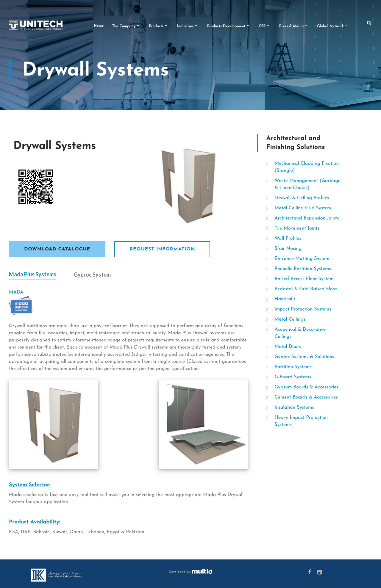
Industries (185, 26)
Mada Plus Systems (33, 274)
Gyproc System (92, 275)
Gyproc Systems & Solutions (304, 357)
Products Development (226, 26)
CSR (262, 26)
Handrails (285, 299)
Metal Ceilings (290, 319)
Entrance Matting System (302, 259)
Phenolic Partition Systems (303, 269)
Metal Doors (288, 347)
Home (99, 26)
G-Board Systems (293, 377)
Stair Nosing (288, 249)
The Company (124, 26)
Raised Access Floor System (304, 279)
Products (156, 26)
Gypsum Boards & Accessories (306, 387)
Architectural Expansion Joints (307, 218)
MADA (16, 292)
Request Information (162, 249)
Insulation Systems (294, 407)
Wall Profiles (288, 239)
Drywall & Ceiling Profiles (302, 198)
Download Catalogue (57, 249)
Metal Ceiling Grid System (303, 208)
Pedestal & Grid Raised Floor (306, 289)
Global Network (330, 26)
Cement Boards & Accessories (306, 397)
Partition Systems (293, 367)
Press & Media (292, 26)
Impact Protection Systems (303, 309)
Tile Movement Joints (297, 228)
